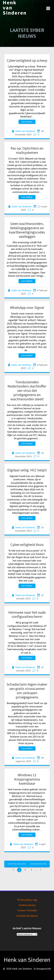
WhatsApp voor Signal (27, 307)
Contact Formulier (27, 910)
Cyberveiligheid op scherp (27, 60)
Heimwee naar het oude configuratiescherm (27, 614)
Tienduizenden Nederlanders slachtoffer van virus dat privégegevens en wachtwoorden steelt (27, 390)
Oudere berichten (39, 864)
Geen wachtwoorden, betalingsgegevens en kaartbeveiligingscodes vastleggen (27, 230)
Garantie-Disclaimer (27, 916)
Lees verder (27, 122)
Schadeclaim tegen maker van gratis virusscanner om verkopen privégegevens (27, 691)
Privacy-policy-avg (27, 900)
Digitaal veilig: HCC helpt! (27, 470)
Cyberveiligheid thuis (27, 545)
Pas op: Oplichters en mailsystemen (27, 150)
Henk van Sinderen (15, 8)
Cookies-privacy (27, 905)
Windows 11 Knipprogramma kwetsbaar (27, 779)
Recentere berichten (17, 864)
